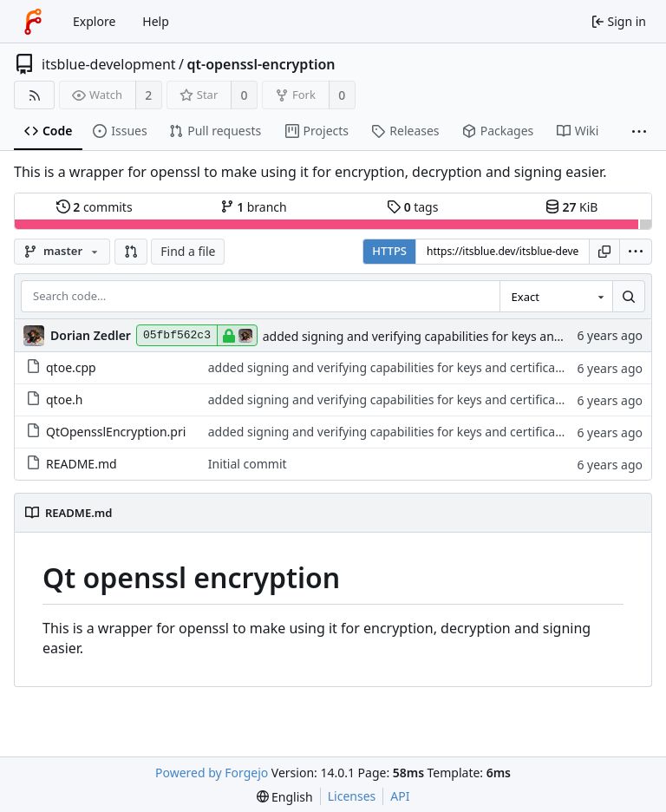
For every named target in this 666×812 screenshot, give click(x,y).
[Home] (33, 22)
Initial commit (248, 464)
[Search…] (629, 297)
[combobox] (556, 297)
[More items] (639, 131)
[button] (131, 252)
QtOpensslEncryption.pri (106, 432)
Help (156, 21)
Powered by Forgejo (212, 773)
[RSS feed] (34, 95)
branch (254, 207)
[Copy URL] (604, 252)
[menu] (636, 252)
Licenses (352, 796)
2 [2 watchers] (148, 95)
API (400, 796)
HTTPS (389, 251)
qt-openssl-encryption (261, 64)
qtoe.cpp (61, 367)
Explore (94, 21)
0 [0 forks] (342, 95)
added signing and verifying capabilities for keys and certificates (445, 336)
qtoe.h (54, 399)
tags (412, 207)
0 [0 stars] (245, 95)
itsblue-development (109, 64)
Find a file (188, 251)
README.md (72, 464)
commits (95, 207)
